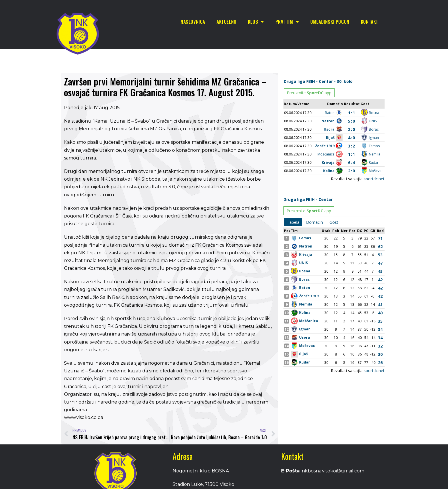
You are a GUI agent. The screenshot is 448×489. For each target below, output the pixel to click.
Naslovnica (193, 22)
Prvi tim (287, 22)
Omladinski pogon (330, 22)
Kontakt (370, 22)
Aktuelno (227, 22)
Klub (256, 22)
